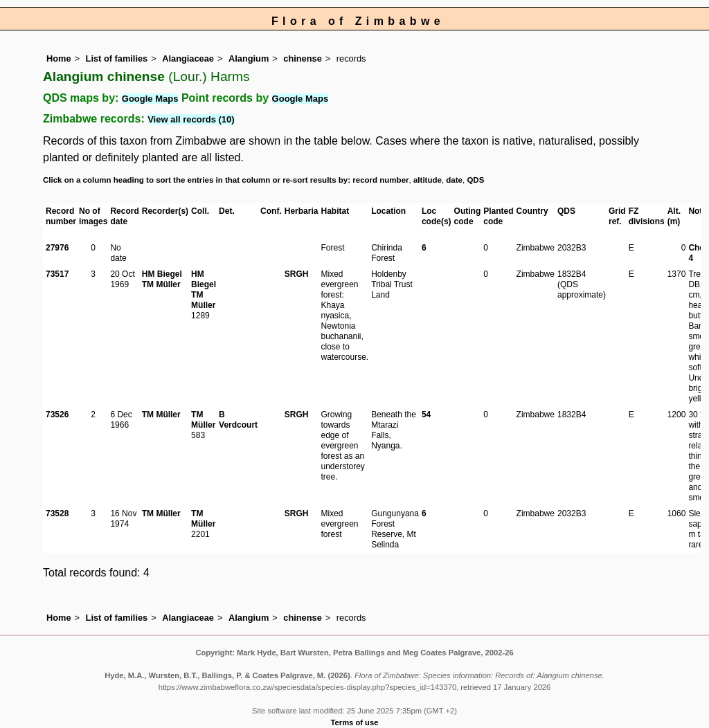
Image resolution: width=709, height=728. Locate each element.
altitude (428, 180)
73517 (57, 274)
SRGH (297, 274)
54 (426, 415)
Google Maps (150, 99)
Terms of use (355, 722)
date (454, 180)
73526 (57, 415)
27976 (57, 248)
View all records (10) (191, 119)
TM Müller (161, 284)
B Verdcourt (238, 420)
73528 (57, 513)
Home (59, 58)
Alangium (249, 58)
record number (380, 180)
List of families (117, 58)
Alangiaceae (188, 58)
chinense (302, 58)
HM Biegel (162, 274)
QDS (475, 180)
